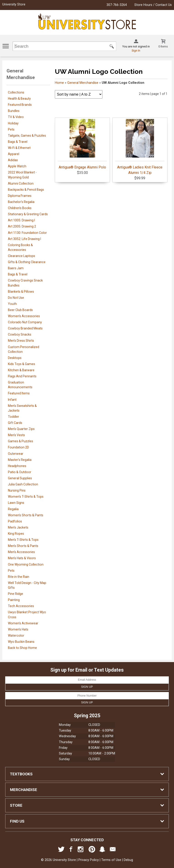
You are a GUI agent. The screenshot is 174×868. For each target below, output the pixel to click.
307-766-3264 (117, 5)
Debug (128, 860)
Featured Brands (20, 105)
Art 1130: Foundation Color (27, 233)
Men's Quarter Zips (21, 429)
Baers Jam (16, 268)
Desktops (15, 358)
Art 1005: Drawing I (21, 220)
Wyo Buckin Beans (21, 642)
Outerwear (16, 454)
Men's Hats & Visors (22, 558)
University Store (14, 4)
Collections (16, 92)
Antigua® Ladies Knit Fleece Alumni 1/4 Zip (140, 147)
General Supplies (20, 478)
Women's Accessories (24, 316)
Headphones (17, 466)
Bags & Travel (18, 142)
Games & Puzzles (21, 441)
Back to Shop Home (22, 648)
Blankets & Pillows (21, 292)
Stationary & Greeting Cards (28, 214)
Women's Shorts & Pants (26, 515)
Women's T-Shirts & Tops (26, 497)
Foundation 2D (18, 447)
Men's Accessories (21, 552)
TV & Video (16, 117)
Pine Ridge (16, 594)
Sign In (136, 51)
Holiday (13, 123)
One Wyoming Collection (26, 564)
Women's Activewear (23, 623)
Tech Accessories (21, 606)
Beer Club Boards (20, 310)
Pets (11, 129)
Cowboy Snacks (20, 334)
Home (59, 83)
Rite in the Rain (19, 577)
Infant (12, 400)
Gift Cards (15, 423)
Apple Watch (17, 166)
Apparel (14, 154)
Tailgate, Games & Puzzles (27, 136)
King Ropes (16, 534)
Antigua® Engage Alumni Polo (82, 144)
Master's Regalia (20, 460)
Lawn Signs (16, 503)
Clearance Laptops (22, 256)
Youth (12, 304)
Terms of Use (111, 860)
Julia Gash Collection (23, 484)
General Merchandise (83, 83)
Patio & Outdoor (20, 472)
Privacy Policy (89, 860)
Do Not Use (16, 298)
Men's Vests (16, 435)
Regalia (13, 509)
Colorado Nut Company (25, 322)
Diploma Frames (20, 196)
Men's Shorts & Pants (23, 546)
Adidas (13, 160)
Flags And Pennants (22, 376)
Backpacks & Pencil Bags (26, 190)
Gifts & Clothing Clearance (27, 262)
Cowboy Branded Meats (25, 328)
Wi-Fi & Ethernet (19, 148)
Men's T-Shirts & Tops (23, 540)
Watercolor (16, 636)
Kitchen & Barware (21, 370)
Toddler (13, 417)
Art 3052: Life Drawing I (24, 239)
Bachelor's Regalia (21, 202)
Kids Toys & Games (22, 364)
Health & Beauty (19, 99)
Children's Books (20, 208)
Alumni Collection (21, 183)
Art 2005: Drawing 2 (22, 226)
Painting (14, 600)
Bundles (14, 111)
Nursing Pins (17, 490)
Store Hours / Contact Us (153, 5)
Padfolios (15, 521)
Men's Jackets (18, 527)
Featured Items (19, 393)
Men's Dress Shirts (21, 341)
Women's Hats (18, 629)
